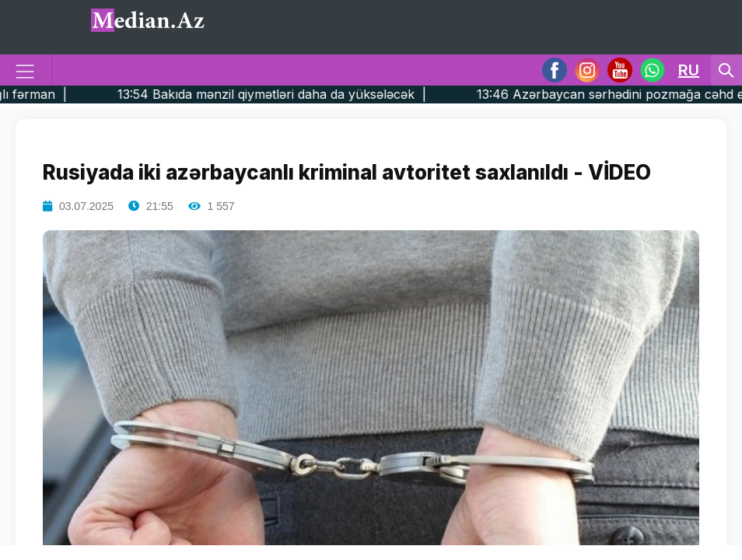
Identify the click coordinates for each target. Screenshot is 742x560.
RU (689, 70)
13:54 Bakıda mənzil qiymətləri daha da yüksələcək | (300, 94)
